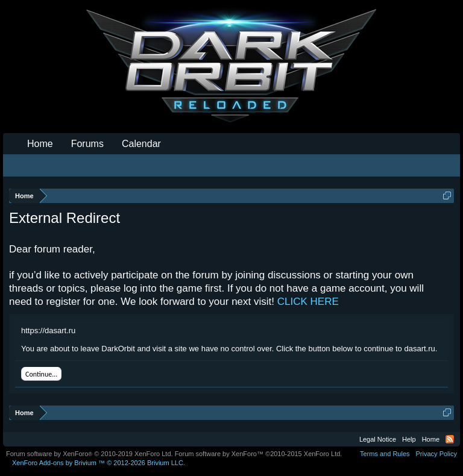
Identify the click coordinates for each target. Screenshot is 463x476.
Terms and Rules (385, 454)
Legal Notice (378, 439)
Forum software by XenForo (90, 454)
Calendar (141, 144)
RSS (450, 439)
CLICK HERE (308, 302)
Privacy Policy (436, 454)
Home (40, 144)
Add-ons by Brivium (99, 463)
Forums (87, 144)
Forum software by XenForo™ (259, 454)
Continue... (41, 374)
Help (409, 439)
